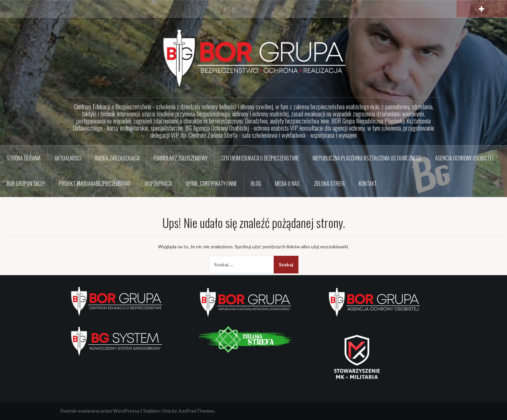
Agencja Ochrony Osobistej (464, 158)
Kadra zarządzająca (118, 158)
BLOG (256, 184)
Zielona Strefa (329, 184)
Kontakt (368, 184)
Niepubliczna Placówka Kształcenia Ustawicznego (367, 158)
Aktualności (68, 158)
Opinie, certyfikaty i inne (211, 184)
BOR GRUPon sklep (26, 184)
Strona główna (24, 158)
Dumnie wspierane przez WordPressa (100, 411)
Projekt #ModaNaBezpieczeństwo (95, 184)
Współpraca (158, 184)
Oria (166, 411)
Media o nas (287, 184)
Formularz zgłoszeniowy (181, 158)
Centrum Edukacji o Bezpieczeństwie (260, 158)
